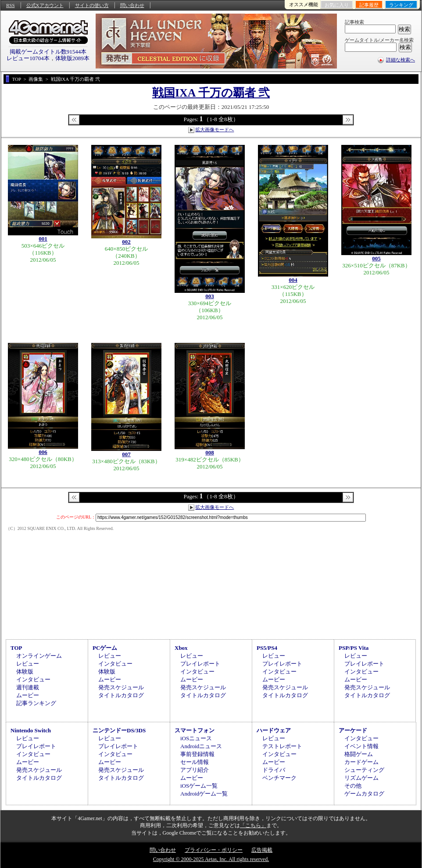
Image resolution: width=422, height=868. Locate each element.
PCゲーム (105, 648)
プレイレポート (200, 664)
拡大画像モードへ (215, 130)
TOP (16, 648)
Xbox (181, 648)
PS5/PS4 (267, 648)
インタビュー (33, 679)
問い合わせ (132, 5)
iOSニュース (196, 738)
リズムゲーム (361, 778)
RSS (11, 5)
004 (293, 280)
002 (126, 242)
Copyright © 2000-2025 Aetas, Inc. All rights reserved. (211, 859)
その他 (353, 786)
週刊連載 (28, 687)
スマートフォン (195, 730)
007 (126, 454)
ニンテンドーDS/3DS (119, 730)
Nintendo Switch (31, 730)
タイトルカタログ (121, 695)
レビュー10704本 (28, 58)
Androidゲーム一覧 (204, 794)
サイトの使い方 (92, 5)
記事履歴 (369, 5)
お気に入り (337, 5)
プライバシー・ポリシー (214, 850)
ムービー (28, 695)
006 (43, 452)
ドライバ (274, 770)
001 (43, 239)
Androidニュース (201, 746)
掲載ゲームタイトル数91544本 (48, 52)
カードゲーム (361, 762)
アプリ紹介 (195, 770)
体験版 (25, 672)
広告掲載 (262, 850)
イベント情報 (361, 746)
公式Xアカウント (45, 5)
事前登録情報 (197, 754)
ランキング (401, 5)
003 (210, 296)
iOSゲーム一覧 (199, 786)
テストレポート (282, 746)
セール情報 (195, 762)
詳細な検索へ (401, 60)
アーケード (353, 730)
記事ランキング (36, 703)
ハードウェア (274, 730)
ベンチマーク (279, 778)
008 (210, 452)
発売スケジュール (121, 687)
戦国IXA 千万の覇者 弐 (211, 93)
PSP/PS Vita (354, 648)
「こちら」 (253, 825)
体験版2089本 (72, 58)
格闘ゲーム (359, 754)
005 (376, 258)
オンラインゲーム (39, 656)
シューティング (364, 770)
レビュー (28, 664)
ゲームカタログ (364, 794)
